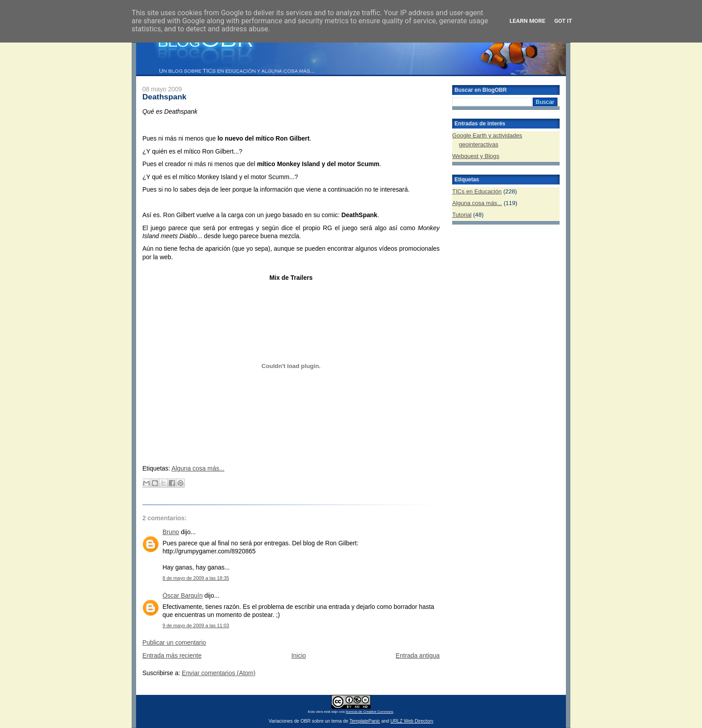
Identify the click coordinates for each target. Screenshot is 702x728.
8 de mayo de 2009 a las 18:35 (196, 578)
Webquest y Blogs (476, 156)
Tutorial (462, 215)
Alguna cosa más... (198, 468)
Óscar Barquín (183, 595)
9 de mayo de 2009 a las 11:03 (196, 625)
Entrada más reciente (172, 655)
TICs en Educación (477, 191)
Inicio (299, 655)
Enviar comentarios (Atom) (219, 673)
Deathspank (165, 97)
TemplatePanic (364, 721)
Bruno (171, 532)
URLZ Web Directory (412, 721)
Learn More (527, 21)
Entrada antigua (418, 655)
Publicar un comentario (174, 642)
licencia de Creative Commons (369, 712)
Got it (563, 21)
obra (319, 712)
